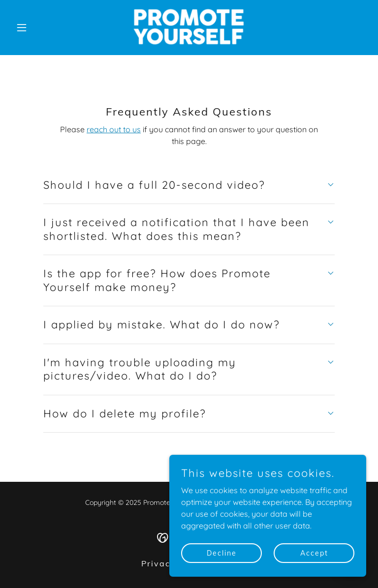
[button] (38, 28)
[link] (189, 28)
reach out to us (114, 129)
